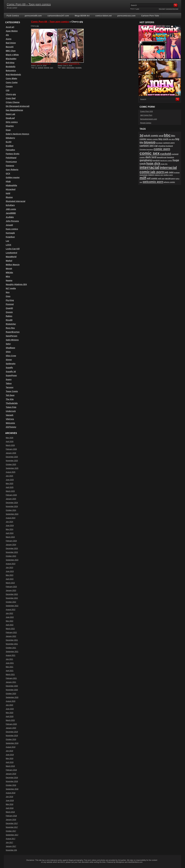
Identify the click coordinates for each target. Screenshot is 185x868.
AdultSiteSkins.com (135, 862)
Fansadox (10, 150)
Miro (8, 277)
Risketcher (11, 324)
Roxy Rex (10, 328)
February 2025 (11, 495)
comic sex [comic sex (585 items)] (150, 153)
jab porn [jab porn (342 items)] (157, 172)
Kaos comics (12, 229)
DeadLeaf (10, 118)
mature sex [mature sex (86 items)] (159, 175)
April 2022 (10, 625)
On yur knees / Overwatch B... (69, 64)
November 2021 (12, 644)
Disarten (10, 126)
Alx (7, 35)
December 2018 (12, 778)
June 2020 (10, 709)
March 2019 (10, 766)
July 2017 (9, 843)
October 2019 (11, 739)
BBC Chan (11, 51)
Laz (7, 241)
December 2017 (12, 823)
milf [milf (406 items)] (143, 178)
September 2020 (12, 697)
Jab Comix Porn (146, 115)
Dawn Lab (10, 114)
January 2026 (11, 453)
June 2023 (10, 571)
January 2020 (11, 728)
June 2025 (10, 480)
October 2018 (11, 785)
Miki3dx (9, 273)
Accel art (10, 27)
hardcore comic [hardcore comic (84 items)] (166, 161)
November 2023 (12, 552)
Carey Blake (11, 78)
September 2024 (12, 514)
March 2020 (10, 720)
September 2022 (12, 606)
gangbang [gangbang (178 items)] (146, 160)
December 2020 (12, 686)
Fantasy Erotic (13, 154)
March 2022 (10, 629)
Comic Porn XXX (147, 111)
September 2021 (12, 652)
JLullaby (10, 217)
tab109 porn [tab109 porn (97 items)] (170, 179)
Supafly (9, 368)
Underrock (11, 411)
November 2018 (12, 781)
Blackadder (11, 59)
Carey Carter (12, 82)
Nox (8, 292)
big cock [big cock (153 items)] (163, 139)
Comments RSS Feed (172, 9)
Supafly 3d (11, 372)
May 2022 (10, 621)
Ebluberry (10, 138)
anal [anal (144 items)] (161, 136)
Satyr (8, 344)
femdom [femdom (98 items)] (171, 157)
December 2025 (12, 457)
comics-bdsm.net (103, 16)
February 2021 (11, 678)
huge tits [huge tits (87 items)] (164, 164)
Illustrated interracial (16, 201)
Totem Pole (11, 407)
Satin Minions (12, 340)
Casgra (9, 86)
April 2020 (10, 717)
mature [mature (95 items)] (151, 175)
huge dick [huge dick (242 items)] (153, 163)
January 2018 (11, 820)
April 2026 (10, 442)
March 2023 (10, 583)
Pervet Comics (146, 123)
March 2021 (10, 675)
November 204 (11, 850)
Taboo (9, 383)
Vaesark (10, 415)
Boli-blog (10, 63)
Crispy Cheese (13, 102)
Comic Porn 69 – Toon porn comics (29, 4)
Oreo (8, 296)
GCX (8, 174)
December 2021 (12, 640)
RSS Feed (162, 9)
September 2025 (12, 468)
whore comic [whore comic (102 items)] (169, 182)
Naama (9, 280)
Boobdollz (11, 67)
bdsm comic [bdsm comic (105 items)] (152, 139)
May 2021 (10, 667)
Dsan (8, 130)
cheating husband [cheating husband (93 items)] (165, 146)
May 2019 (10, 759)
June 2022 (10, 617)
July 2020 (9, 705)
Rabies (9, 316)
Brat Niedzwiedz (13, 75)
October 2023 (11, 556)
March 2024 (10, 537)
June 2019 (10, 755)
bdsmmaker (71, 68)
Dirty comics (12, 122)
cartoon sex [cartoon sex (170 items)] (147, 146)
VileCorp (10, 419)
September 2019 (12, 743)
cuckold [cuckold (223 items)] (166, 154)
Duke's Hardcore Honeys (17, 134)
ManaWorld (11, 257)
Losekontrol (11, 253)
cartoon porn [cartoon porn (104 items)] (169, 143)
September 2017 (12, 835)
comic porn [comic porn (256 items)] (162, 149)
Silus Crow (11, 356)
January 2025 (11, 499)
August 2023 (11, 564)
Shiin (8, 352)
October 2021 (11, 648)
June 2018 (10, 801)
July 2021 (9, 659)
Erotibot (10, 146)
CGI (8, 90)
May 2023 (10, 575)
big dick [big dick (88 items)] (172, 139)
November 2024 (12, 506)
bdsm (64, 68)
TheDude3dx (12, 403)
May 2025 (10, 484)
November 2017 (12, 827)
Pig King (10, 300)
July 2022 (9, 613)
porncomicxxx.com (126, 16)
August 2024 (11, 518)
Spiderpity (11, 364)
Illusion (9, 197)
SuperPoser (11, 376)
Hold (8, 193)
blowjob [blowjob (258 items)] (150, 142)
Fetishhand (11, 158)
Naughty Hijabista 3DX (16, 284)
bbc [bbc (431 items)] (167, 135)
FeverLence (11, 162)
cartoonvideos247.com (58, 16)
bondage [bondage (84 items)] (159, 143)
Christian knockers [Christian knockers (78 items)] (146, 149)
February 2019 (11, 770)
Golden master (13, 178)
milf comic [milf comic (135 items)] (152, 178)
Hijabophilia (11, 185)
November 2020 (12, 690)
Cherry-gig (11, 94)
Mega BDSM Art (82, 16)
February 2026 (11, 449)
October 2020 (11, 694)
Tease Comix (12, 391)
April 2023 (10, 579)
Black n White (12, 55)
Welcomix (10, 423)
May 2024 (10, 529)
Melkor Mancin (13, 265)
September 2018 (12, 789)
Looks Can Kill (13, 249)
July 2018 (9, 797)
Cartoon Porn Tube (150, 16)
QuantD (9, 308)
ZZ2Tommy (11, 427)
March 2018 (10, 812)
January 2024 (11, 545)
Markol (9, 261)
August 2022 (11, 610)
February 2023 (11, 587)
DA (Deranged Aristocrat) (18, 106)
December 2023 (12, 548)
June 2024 (10, 526)
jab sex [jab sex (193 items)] (169, 172)
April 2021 (10, 671)
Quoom (9, 312)
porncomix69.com (33, 16)
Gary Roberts (12, 170)
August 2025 (11, 472)
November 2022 (12, 598)
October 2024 (11, 510)
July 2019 (9, 751)
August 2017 (11, 839)
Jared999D (11, 213)
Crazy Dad (11, 98)
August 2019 (11, 747)
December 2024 (12, 503)
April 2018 (10, 808)
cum (52, 68)
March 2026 (10, 445)
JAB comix (11, 209)
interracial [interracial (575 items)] (149, 167)
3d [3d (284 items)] (141, 135)
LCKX (8, 245)
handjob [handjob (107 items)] (156, 160)
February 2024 (11, 541)
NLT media (11, 288)
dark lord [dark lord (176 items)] (151, 157)
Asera (9, 39)
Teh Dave (10, 395)
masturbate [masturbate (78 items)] (144, 175)
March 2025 (10, 491)
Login (138, 9)
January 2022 (11, 636)
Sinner (9, 360)
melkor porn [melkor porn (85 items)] (168, 175)
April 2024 (10, 533)
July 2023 (9, 568)
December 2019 (12, 732)
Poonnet (10, 304)
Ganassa (10, 166)
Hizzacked (11, 189)
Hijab (8, 181)
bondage (78, 68)
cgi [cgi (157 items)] (156, 146)
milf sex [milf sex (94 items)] (161, 179)
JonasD (9, 225)
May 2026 (10, 438)
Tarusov (10, 387)
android (41, 68)
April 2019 (10, 762)
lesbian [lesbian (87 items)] (177, 173)
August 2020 (11, 701)
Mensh (9, 269)
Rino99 (9, 320)
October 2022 (11, 602)
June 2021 (10, 663)
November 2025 (12, 461)
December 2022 (12, 594)
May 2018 (10, 804)
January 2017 (11, 846)
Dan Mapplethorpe (14, 110)
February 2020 (11, 724)
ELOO (9, 142)
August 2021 (11, 655)
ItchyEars (10, 205)
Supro (9, 379)
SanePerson (12, 336)
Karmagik (10, 233)
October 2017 (11, 831)
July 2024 (9, 522)
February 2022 (11, 633)
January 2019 (11, 774)
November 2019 (12, 736)
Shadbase (10, 348)
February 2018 (11, 816)
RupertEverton (13, 332)
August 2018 (11, 793)
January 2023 (11, 591)
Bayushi (10, 47)
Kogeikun (10, 237)
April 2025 (10, 487)
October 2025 (11, 464)
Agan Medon (12, 31)
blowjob (47, 68)
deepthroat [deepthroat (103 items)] (162, 157)
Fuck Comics (13, 16)
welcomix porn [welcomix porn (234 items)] (153, 182)
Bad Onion (11, 43)
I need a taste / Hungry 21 (41, 64)
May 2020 (10, 713)
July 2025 (9, 476)
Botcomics (11, 71)
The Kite (10, 399)
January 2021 (11, 682)
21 (36, 68)
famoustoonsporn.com (149, 119)
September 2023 (12, 560)
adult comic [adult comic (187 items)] (151, 136)
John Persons (12, 221)
